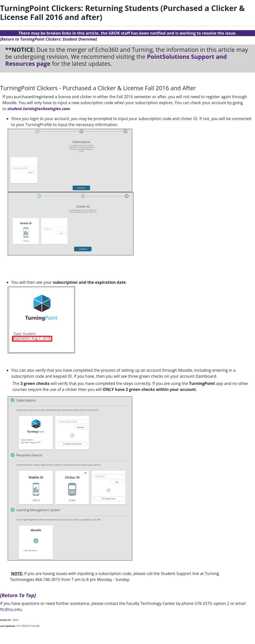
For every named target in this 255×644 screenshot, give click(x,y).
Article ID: (5, 620)
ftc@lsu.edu (11, 609)
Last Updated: (8, 626)
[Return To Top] (18, 595)
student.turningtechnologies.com (38, 109)
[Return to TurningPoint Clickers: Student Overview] (49, 39)
